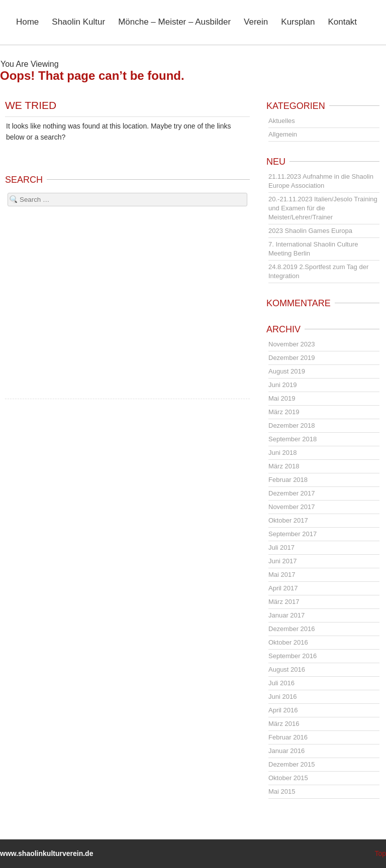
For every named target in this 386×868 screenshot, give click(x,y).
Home (27, 22)
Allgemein (283, 134)
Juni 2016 (282, 697)
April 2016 (283, 710)
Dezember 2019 (292, 358)
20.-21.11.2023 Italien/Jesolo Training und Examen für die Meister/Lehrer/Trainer (323, 208)
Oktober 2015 (288, 778)
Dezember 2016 (292, 629)
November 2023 (292, 344)
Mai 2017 (282, 575)
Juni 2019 (282, 385)
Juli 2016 (281, 683)
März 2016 (284, 724)
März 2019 (284, 412)
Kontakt (342, 22)
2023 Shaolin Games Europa (310, 231)
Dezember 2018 (292, 425)
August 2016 (287, 669)
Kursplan (298, 22)
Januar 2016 (286, 751)
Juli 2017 (281, 547)
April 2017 (283, 588)
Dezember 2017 (292, 493)
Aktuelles (282, 121)
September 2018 (293, 439)
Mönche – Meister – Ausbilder (174, 22)
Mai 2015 (282, 791)
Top (380, 853)
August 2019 (287, 371)
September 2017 (293, 534)
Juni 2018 (282, 453)
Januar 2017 (286, 615)
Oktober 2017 (288, 520)
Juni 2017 (282, 561)
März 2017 (284, 602)
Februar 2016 (288, 737)
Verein (256, 22)
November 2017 (292, 507)
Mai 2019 (282, 398)
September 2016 (293, 656)
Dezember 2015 (292, 764)
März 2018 (284, 466)
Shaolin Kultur (78, 22)
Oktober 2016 (288, 642)
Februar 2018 (288, 480)
